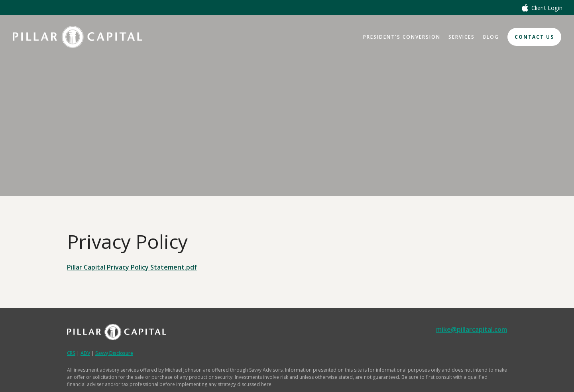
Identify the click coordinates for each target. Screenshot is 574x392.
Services (462, 37)
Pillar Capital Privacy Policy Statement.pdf (132, 267)
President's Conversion (402, 37)
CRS (71, 353)
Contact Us (534, 37)
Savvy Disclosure (114, 353)
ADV (85, 353)
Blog (491, 37)
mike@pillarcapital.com (472, 329)
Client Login (547, 8)
